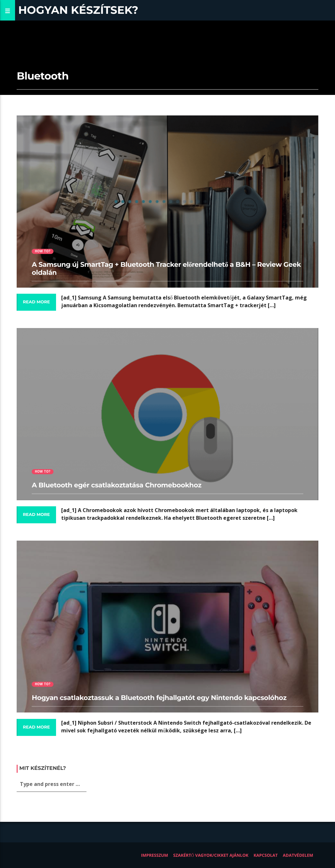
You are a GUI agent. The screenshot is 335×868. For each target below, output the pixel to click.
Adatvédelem (298, 855)
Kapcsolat (266, 855)
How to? (43, 251)
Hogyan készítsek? (78, 10)
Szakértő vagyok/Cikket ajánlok (211, 855)
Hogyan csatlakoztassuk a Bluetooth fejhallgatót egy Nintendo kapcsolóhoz (159, 698)
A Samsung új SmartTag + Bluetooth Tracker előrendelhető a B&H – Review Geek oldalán (166, 269)
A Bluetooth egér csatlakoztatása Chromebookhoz (116, 485)
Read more (36, 302)
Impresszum (155, 855)
